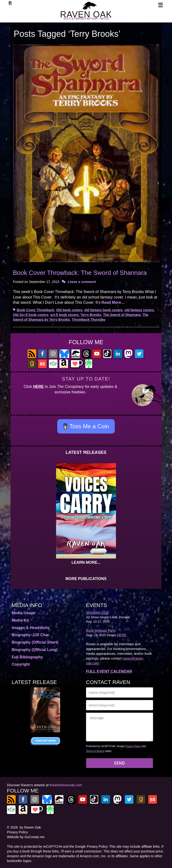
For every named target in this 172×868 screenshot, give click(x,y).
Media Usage (23, 613)
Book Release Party (101, 630)
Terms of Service (95, 751)
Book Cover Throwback (35, 310)
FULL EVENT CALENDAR (109, 671)
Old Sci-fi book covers (31, 315)
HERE (38, 387)
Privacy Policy (133, 746)
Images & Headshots (31, 628)
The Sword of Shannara (122, 315)
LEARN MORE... (86, 562)
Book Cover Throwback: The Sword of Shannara (80, 273)
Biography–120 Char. (31, 635)
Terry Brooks (91, 315)
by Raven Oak (30, 827)
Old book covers (69, 310)
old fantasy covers (139, 310)
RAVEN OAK (86, 14)
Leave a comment (82, 282)
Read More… (113, 302)
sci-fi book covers (65, 315)
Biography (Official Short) (35, 642)
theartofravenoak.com (66, 785)
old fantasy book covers (103, 310)
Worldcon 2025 (97, 613)
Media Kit (20, 620)
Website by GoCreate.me (26, 837)
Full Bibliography (27, 657)
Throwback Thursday (89, 320)
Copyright (21, 664)
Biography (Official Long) (35, 650)
